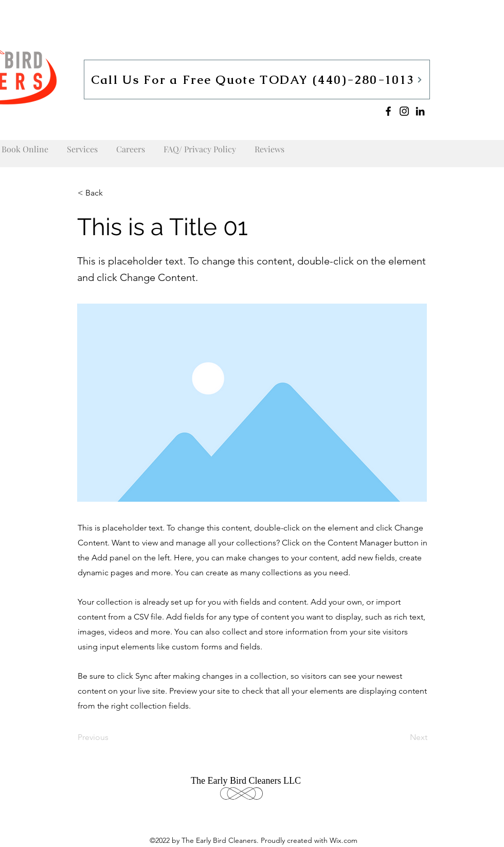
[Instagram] (404, 111)
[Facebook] (388, 111)
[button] (112, 193)
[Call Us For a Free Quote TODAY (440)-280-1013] (257, 80)
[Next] (402, 737)
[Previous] (112, 737)
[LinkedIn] (420, 111)
